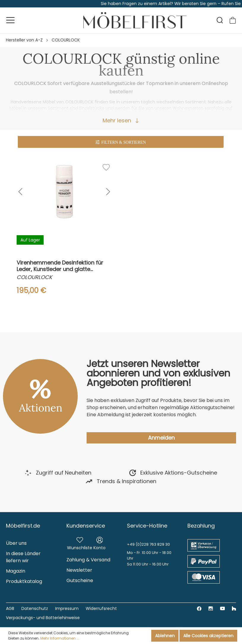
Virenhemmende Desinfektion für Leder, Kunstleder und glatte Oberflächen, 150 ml (60, 266)
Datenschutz (35, 608)
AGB (10, 608)
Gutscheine (80, 580)
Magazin (16, 571)
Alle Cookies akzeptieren (208, 636)
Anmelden (161, 438)
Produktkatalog (24, 581)
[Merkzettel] (80, 543)
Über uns (16, 543)
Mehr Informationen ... (60, 638)
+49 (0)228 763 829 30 (148, 544)
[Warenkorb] (233, 20)
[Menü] (10, 20)
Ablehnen (165, 636)
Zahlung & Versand (88, 560)
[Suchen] (220, 20)
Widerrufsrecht (101, 608)
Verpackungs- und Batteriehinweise (43, 618)
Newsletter (79, 570)
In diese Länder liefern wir (23, 557)
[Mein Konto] (99, 543)
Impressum (67, 608)
